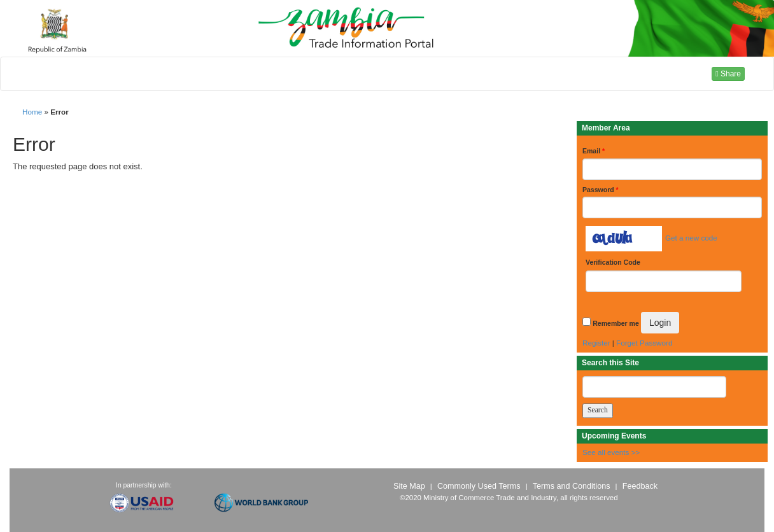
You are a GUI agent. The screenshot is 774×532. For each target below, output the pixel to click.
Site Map (409, 486)
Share (728, 74)
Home (32, 112)
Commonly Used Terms (479, 486)
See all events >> (611, 452)
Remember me (616, 323)
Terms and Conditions (572, 486)
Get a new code (691, 238)
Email (594, 151)
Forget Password (644, 343)
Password (601, 190)
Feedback (640, 486)
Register (596, 343)
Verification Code (613, 262)
